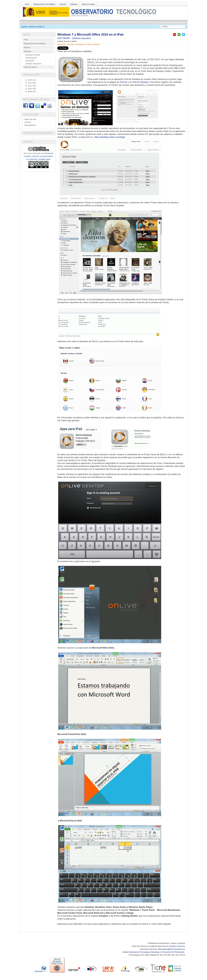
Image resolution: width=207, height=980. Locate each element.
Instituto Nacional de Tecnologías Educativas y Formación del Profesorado (154, 952)
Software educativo (81, 38)
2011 (29, 86)
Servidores (30, 61)
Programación (31, 58)
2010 (29, 89)
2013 (29, 80)
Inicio (27, 4)
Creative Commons (177, 946)
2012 (29, 83)
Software (74, 4)
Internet (63, 4)
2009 (29, 92)
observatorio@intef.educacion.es (171, 949)
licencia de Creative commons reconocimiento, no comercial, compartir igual (38, 156)
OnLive (123, 82)
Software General (33, 55)
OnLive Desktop (141, 82)
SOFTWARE (64, 38)
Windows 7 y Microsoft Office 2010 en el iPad (90, 35)
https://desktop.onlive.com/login (110, 137)
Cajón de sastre (88, 4)
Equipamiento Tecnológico (44, 4)
